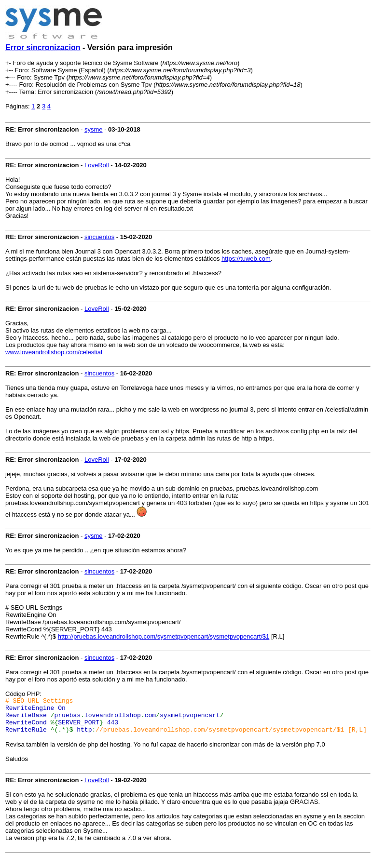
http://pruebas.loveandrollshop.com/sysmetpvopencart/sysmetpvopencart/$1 (164, 636)
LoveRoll (97, 165)
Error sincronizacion (43, 47)
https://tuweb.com (246, 259)
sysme (94, 129)
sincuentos (99, 237)
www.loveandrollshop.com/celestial (54, 352)
